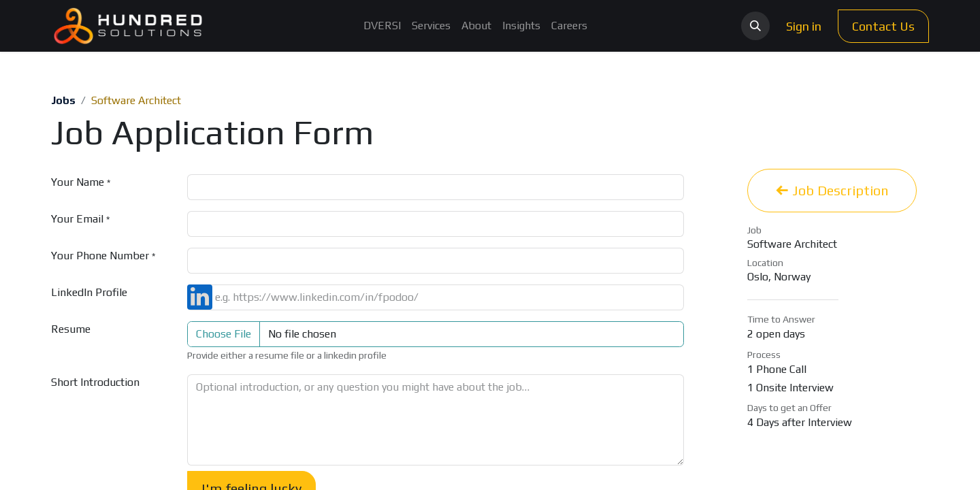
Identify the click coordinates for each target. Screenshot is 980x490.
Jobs (63, 100)
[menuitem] (382, 26)
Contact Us (883, 26)
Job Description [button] (832, 190)
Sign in (804, 26)
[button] (755, 26)
